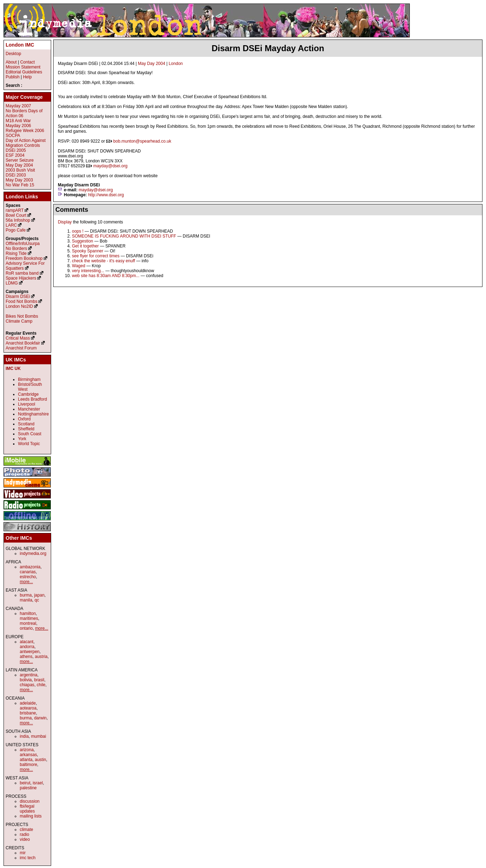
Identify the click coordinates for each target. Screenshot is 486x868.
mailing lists (31, 816)
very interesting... (88, 271)
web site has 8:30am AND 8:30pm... (106, 276)
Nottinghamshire (33, 414)
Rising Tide (17, 253)
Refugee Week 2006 (25, 131)
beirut (25, 783)
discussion (30, 801)
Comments (72, 210)
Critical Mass (18, 338)
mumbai (39, 736)
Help (27, 77)
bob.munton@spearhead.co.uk (142, 141)
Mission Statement (23, 67)
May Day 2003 (19, 180)
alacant (27, 642)
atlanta (26, 760)
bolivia (26, 680)
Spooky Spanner (88, 251)
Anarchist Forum (21, 348)
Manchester (29, 409)
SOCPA (13, 136)
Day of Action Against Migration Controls (26, 143)
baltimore (28, 765)
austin (41, 760)
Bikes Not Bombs (22, 316)
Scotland (26, 424)
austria (41, 657)
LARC (11, 225)
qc (37, 600)
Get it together (85, 246)
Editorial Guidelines (24, 72)
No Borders (16, 249)
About (11, 62)
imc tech (28, 858)
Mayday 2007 (18, 106)
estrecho (28, 577)
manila (26, 600)
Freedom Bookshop (24, 258)
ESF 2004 (15, 155)
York (22, 439)
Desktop (13, 54)
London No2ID (19, 306)
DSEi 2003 (16, 175)
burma (26, 595)
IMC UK (13, 369)
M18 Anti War (18, 121)
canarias (28, 572)
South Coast (30, 434)
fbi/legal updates (27, 809)
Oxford (24, 419)
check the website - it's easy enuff (104, 261)
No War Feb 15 (20, 185)
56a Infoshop (18, 220)
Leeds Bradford (32, 399)
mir (23, 853)
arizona (27, 750)
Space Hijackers (21, 278)
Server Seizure (20, 160)
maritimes (29, 618)
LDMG (12, 283)
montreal (28, 623)
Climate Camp (19, 321)
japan (39, 595)
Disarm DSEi (18, 297)
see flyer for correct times (96, 256)
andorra (27, 647)
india (24, 736)
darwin (40, 718)
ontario (26, 628)
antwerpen (30, 652)
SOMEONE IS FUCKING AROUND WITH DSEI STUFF (124, 236)
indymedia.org (33, 553)
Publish (13, 77)
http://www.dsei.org (106, 195)
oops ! (78, 231)
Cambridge (28, 394)
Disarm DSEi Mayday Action (268, 48)
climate (26, 830)
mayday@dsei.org (110, 166)
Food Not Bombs (22, 301)
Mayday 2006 (18, 126)
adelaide (28, 703)
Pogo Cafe (16, 230)
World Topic (29, 444)
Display (65, 222)
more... (26, 582)
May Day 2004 (151, 64)
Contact (27, 62)
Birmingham (29, 379)
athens (26, 657)
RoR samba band (22, 273)
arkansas (28, 755)
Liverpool (27, 404)
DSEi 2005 (16, 150)
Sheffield (26, 429)
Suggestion (83, 241)
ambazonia (30, 567)
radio (25, 834)
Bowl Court (16, 215)
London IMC (20, 45)
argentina (29, 675)
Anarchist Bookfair (23, 343)
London (176, 64)
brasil (39, 680)
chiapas (27, 685)
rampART (15, 210)
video (25, 839)
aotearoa (28, 708)
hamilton (28, 613)
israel (38, 783)
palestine (28, 788)
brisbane (28, 713)
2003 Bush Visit (20, 170)
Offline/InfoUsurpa (23, 244)
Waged (79, 266)
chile (41, 685)
